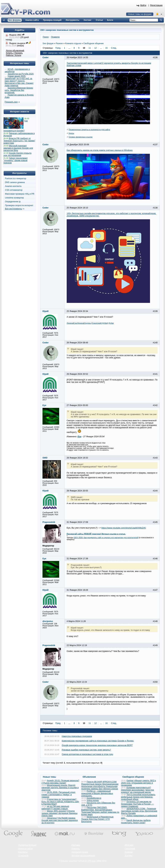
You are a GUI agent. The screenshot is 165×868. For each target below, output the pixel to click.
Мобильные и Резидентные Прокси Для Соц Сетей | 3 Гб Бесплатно (97, 819)
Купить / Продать (14, 53)
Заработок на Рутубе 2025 (21, 74)
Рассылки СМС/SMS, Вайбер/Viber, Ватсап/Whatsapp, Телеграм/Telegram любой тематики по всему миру (100, 811)
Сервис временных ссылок (81, 137)
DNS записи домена (15, 182)
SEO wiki (129, 845)
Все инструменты (13, 209)
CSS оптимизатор (14, 190)
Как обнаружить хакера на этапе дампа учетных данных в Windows (100, 150)
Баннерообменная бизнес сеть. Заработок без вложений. (19, 90)
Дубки (111, 323)
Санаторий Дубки (100, 323)
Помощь (76, 849)
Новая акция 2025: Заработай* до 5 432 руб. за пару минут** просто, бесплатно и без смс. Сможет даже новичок (19, 81)
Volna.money (93, 800)
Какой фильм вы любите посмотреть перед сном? (136, 822)
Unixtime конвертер (14, 198)
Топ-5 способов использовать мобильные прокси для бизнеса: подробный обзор (138, 797)
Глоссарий (130, 849)
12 (95, 48)
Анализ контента (13, 186)
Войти (143, 5)
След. (114, 48)
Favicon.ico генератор (16, 179)
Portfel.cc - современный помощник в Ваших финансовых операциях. (97, 793)
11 (90, 48)
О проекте (23, 856)
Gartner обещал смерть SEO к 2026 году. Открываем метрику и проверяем (139, 783)
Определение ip (13, 202)
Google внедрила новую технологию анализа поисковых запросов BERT (97, 745)
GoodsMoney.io (94, 798)
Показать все (11, 102)
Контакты (23, 852)
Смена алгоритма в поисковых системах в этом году (87, 754)
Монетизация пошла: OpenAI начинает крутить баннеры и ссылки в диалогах (60, 788)
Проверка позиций (27, 845)
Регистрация (156, 5)
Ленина (70, 323)
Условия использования (83, 856)
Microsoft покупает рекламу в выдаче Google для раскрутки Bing (18, 148)
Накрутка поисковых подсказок (77, 736)
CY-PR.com (90, 861)
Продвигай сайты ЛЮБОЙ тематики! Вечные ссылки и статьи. (96, 534)
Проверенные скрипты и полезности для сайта (89, 130)
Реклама (76, 845)
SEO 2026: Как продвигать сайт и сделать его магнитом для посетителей (106, 538)
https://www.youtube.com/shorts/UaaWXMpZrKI (124, 528)
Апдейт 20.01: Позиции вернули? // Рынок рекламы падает (60, 782)
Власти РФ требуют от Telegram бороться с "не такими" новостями (19, 141)
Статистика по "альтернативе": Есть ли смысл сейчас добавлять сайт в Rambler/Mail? (60, 802)
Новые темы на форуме (140, 14)
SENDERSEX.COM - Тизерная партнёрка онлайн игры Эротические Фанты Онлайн (139, 811)
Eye (79, 437)
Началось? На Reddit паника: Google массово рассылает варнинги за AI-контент (60, 820)
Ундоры (88, 323)
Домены (129, 852)
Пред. (58, 48)
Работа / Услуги (14, 55)
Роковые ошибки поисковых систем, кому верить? (86, 750)
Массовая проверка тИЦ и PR (20, 194)
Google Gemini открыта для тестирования (17, 154)
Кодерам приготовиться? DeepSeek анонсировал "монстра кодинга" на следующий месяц (138, 790)
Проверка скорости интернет (19, 205)
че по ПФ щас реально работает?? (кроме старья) (55, 807)
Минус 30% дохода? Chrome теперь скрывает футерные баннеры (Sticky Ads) (59, 813)
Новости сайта (25, 849)
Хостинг (128, 856)
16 (106, 48)
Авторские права (80, 852)
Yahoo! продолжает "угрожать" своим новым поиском (16, 160)
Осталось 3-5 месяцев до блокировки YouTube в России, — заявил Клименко (137, 804)
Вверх (145, 856)
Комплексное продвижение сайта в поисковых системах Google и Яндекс (98, 741)
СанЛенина (79, 323)
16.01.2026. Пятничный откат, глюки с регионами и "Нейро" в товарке (59, 795)
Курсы (71, 133)
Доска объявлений (15, 51)
